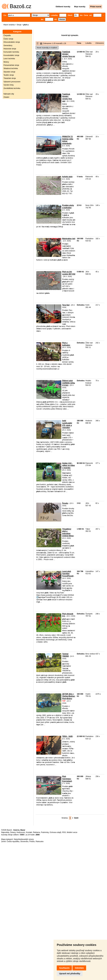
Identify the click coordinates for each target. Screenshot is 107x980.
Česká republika (13, 841)
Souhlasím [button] (64, 968)
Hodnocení (21, 832)
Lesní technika (9, 59)
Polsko (32, 841)
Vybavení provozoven (12, 82)
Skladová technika (11, 68)
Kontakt (29, 832)
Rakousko (40, 841)
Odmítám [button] (79, 968)
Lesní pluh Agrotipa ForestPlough (68, 574)
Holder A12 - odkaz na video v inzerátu (68, 465)
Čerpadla (7, 35)
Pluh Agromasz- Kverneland (67, 779)
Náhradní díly (9, 94)
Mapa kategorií (7, 839)
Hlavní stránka (9, 25)
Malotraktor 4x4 (69, 239)
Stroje (19, 25)
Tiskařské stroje (10, 78)
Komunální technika (11, 52)
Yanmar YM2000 (65, 655)
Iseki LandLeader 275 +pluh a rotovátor (67, 424)
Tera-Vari (66, 305)
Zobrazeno (100, 43)
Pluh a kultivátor (66, 344)
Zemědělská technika (12, 88)
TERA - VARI (67, 736)
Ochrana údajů (55, 832)
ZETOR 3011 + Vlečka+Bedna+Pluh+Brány (69, 696)
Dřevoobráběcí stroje (12, 42)
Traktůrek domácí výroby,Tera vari (67, 98)
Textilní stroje (9, 75)
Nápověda (5, 832)
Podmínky (45, 832)
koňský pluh (67, 177)
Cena (79, 43)
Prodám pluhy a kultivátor (68, 207)
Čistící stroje (8, 39)
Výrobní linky (9, 85)
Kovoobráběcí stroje (11, 55)
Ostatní (6, 97)
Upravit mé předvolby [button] (70, 974)
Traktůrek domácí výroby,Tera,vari (69, 55)
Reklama (37, 832)
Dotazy (13, 832)
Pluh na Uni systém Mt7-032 (69, 273)
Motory (6, 62)
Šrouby (65, 503)
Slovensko (24, 841)
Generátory (8, 45)
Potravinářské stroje (11, 65)
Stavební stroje (9, 72)
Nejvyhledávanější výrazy (24, 839)
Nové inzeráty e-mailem (47, 48)
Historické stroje (10, 49)
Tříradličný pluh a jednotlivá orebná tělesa (68, 532)
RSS (64, 832)
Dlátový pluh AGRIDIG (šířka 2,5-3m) (69, 383)
